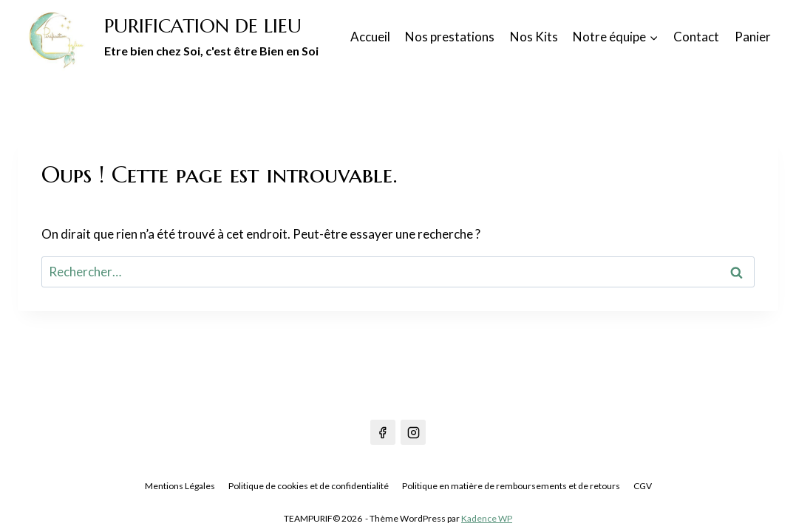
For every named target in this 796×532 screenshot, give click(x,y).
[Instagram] (413, 432)
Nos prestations (450, 37)
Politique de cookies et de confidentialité (309, 486)
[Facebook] (383, 432)
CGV (643, 486)
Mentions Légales (180, 486)
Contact (696, 37)
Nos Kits (534, 37)
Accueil (370, 37)
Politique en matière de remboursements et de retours (511, 486)
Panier (753, 37)
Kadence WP (487, 518)
